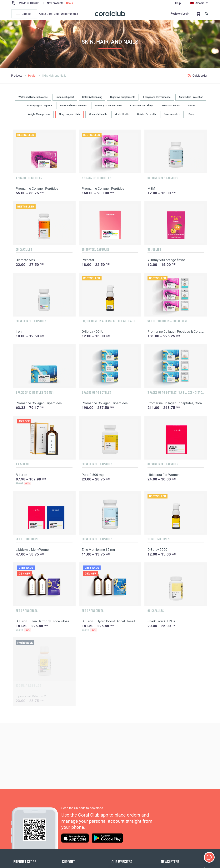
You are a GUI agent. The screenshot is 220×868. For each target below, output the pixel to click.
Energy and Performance (157, 98)
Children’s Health (146, 115)
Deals (70, 3)
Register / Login (180, 14)
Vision (191, 107)
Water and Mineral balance (33, 98)
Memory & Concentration (108, 107)
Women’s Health (98, 115)
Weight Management (39, 115)
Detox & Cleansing (92, 98)
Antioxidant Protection (191, 98)
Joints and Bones (170, 107)
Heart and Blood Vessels (73, 107)
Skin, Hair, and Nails (70, 115)
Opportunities (69, 14)
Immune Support (65, 98)
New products (55, 3)
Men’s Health (122, 115)
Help (178, 3)
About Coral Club (49, 14)
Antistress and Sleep (141, 107)
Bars (191, 115)
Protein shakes (172, 115)
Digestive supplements (123, 98)
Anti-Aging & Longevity (39, 107)
